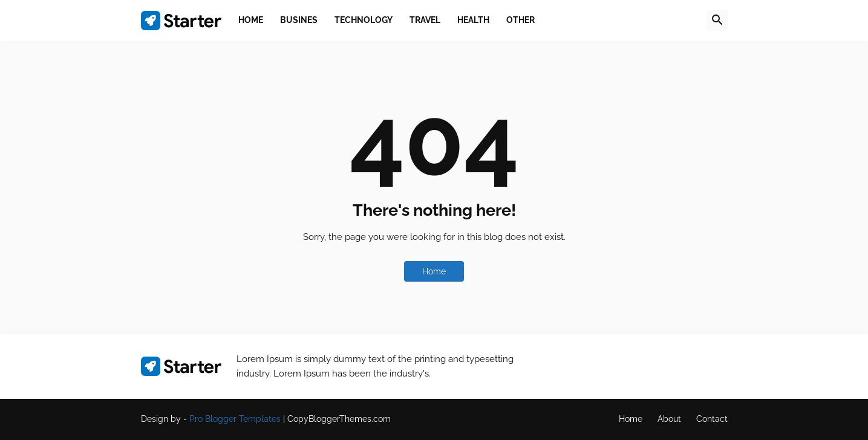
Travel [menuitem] (425, 20)
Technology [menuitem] (364, 20)
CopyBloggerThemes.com (339, 419)
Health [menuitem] (473, 20)
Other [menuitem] (520, 20)
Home (434, 271)
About (669, 419)
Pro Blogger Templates (235, 419)
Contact (712, 419)
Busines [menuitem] (299, 20)
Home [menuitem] (251, 20)
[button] (717, 21)
